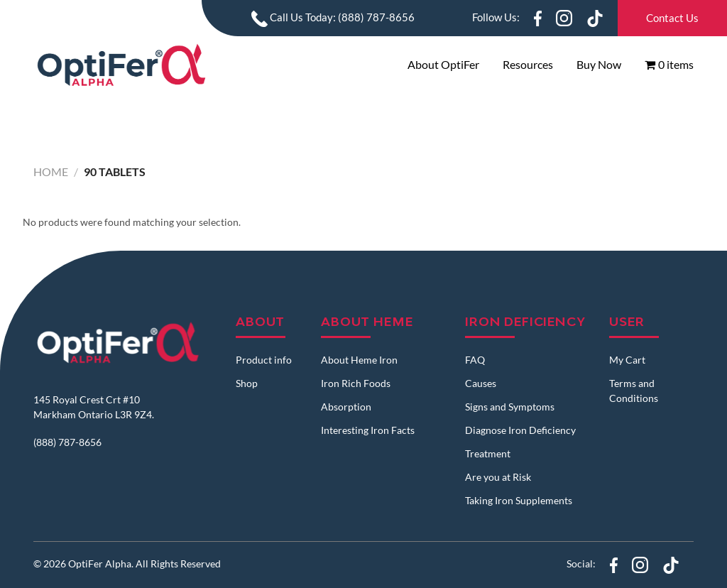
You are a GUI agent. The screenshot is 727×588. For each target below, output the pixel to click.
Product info (264, 360)
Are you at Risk (498, 477)
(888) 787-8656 (67, 442)
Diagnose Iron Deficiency (520, 430)
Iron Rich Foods (356, 383)
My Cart (627, 360)
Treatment (488, 453)
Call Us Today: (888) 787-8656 (333, 17)
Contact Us (672, 18)
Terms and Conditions (634, 391)
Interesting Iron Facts (368, 430)
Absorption (346, 407)
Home (51, 171)
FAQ (475, 360)
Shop (247, 383)
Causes (481, 383)
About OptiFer (443, 64)
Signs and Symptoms (510, 407)
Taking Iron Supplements (519, 500)
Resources (528, 64)
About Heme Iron (359, 360)
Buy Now (599, 64)
